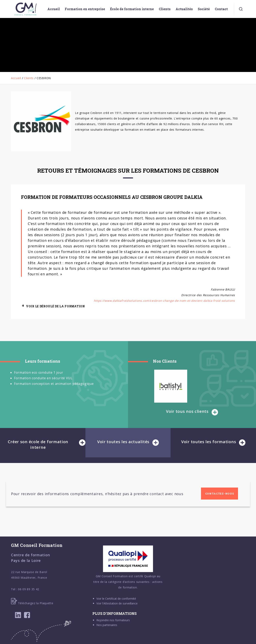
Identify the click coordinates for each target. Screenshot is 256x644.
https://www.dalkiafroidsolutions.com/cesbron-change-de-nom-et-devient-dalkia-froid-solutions (164, 301)
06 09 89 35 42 (29, 589)
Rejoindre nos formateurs (113, 620)
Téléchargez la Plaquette (32, 603)
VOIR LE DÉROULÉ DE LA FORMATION (55, 306)
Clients (29, 78)
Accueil (16, 78)
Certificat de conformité (121, 599)
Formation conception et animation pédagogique (54, 384)
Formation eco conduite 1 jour (38, 372)
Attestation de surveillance (120, 603)
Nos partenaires (107, 625)
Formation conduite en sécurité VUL (43, 378)
